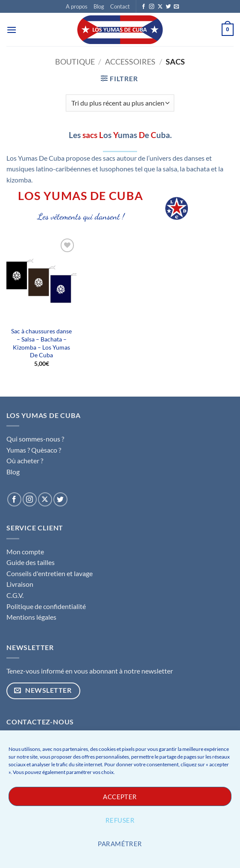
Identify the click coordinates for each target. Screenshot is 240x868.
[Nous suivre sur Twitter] (168, 7)
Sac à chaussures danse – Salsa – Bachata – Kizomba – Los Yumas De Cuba (41, 343)
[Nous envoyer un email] (176, 7)
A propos (77, 6)
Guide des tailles (31, 562)
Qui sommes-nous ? (35, 439)
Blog (99, 6)
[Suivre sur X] (160, 7)
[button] (12, 30)
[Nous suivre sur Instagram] (152, 7)
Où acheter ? (25, 460)
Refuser (120, 820)
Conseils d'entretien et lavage (50, 573)
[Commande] (120, 103)
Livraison (20, 584)
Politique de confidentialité (46, 606)
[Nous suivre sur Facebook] (143, 7)
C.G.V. (15, 595)
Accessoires (130, 62)
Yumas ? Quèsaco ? (34, 450)
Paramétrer (120, 844)
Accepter (120, 797)
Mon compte (25, 552)
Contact (120, 6)
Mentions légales (31, 617)
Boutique (75, 62)
